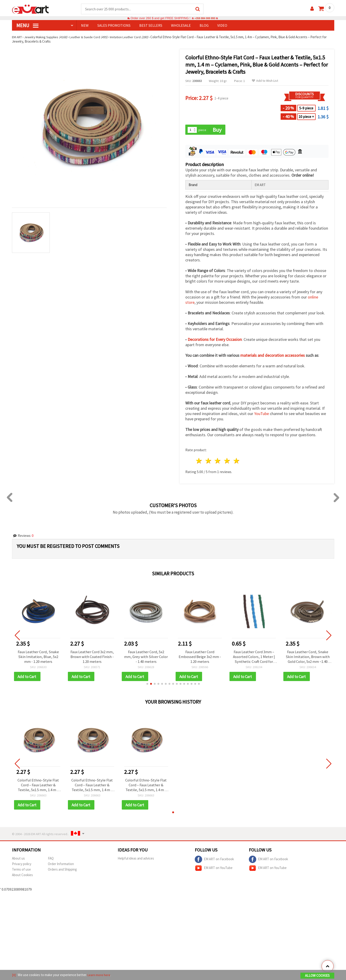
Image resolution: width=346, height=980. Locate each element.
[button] (147, 685)
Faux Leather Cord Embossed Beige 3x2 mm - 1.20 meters (200, 658)
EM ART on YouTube (214, 871)
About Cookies (22, 877)
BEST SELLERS (151, 26)
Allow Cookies (317, 976)
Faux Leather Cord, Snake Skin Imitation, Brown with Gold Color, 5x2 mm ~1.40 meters (308, 658)
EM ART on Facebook (214, 862)
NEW (85, 26)
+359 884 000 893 (205, 18)
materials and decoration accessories (273, 356)
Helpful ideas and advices (136, 861)
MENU (27, 26)
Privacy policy (22, 866)
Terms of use (21, 872)
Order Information (61, 866)
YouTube (262, 414)
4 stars (227, 461)
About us (18, 861)
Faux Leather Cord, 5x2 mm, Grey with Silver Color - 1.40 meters (146, 658)
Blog (204, 26)
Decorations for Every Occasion (215, 340)
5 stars (237, 461)
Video (222, 26)
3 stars (218, 461)
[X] (14, 975)
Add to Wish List (265, 81)
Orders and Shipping (62, 872)
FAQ (51, 861)
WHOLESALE (181, 26)
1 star (199, 461)
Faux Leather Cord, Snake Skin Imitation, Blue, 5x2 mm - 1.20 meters (38, 658)
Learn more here (100, 975)
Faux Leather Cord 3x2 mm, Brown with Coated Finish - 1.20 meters (92, 658)
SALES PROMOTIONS (114, 26)
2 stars (208, 461)
